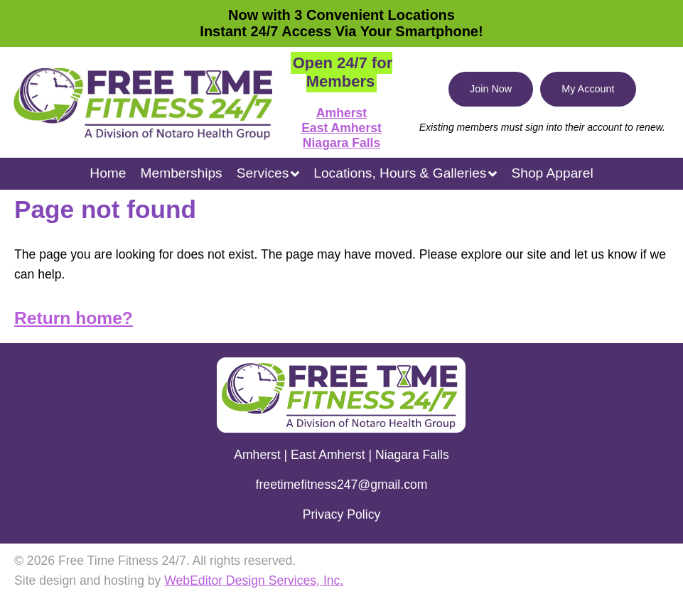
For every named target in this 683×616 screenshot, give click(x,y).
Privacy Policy (342, 514)
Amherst (341, 113)
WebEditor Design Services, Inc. (254, 580)
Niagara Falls (342, 143)
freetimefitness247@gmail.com (342, 485)
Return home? (74, 318)
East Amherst (341, 128)
